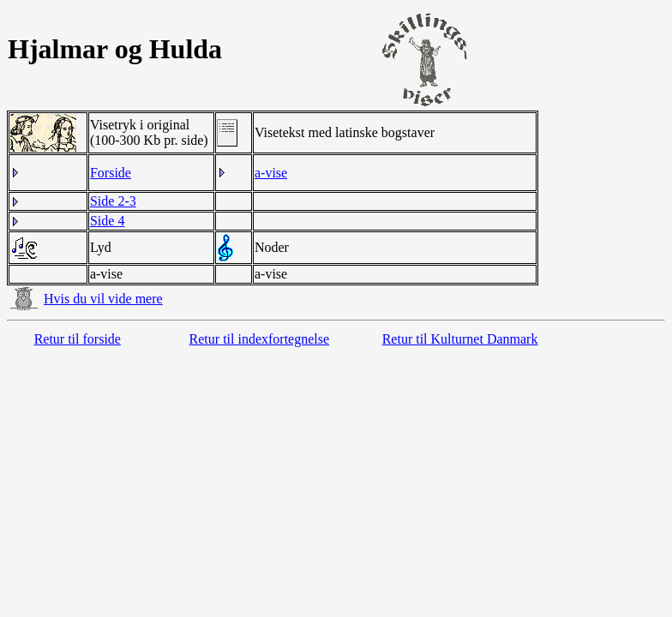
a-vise (271, 173)
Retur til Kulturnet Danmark (460, 339)
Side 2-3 (113, 201)
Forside (111, 173)
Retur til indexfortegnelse (260, 339)
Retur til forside (78, 339)
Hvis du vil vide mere (103, 299)
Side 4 (107, 221)
